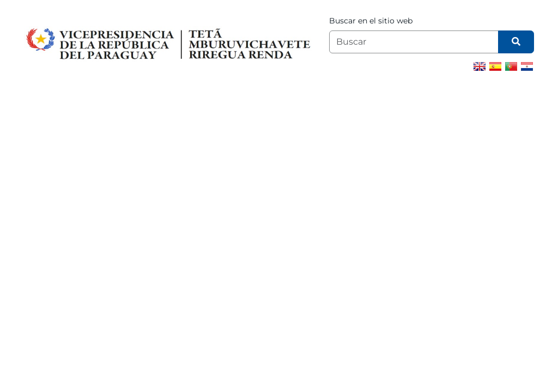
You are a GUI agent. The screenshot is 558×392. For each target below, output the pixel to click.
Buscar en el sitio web (371, 21)
